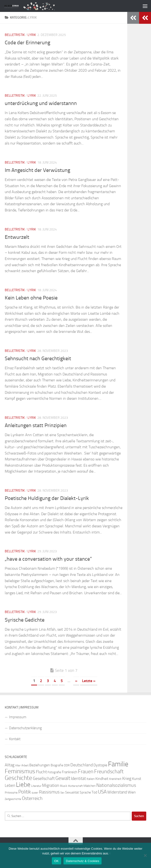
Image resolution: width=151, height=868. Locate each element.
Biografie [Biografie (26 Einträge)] (57, 765)
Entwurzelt (17, 237)
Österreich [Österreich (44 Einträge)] (32, 798)
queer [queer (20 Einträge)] (35, 793)
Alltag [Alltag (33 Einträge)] (10, 765)
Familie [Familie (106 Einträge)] (118, 764)
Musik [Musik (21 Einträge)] (64, 786)
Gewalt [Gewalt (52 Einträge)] (63, 778)
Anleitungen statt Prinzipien (36, 425)
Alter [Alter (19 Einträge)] (18, 766)
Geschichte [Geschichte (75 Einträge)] (18, 778)
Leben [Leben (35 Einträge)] (10, 785)
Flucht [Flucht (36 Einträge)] (41, 772)
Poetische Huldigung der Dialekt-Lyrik (47, 498)
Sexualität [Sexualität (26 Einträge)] (72, 792)
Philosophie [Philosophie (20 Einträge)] (11, 793)
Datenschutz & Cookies (83, 861)
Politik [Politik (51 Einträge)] (25, 792)
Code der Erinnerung (27, 43)
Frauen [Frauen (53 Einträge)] (86, 772)
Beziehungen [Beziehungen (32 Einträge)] (40, 765)
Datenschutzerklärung (25, 728)
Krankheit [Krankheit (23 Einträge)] (115, 779)
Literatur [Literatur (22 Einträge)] (36, 786)
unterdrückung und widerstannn (41, 103)
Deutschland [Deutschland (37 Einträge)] (82, 765)
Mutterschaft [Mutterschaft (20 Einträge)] (75, 786)
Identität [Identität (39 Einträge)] (78, 778)
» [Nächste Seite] (76, 681)
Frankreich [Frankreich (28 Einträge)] (70, 772)
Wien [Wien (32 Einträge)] (132, 792)
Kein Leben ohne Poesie (31, 298)
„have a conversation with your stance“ (48, 559)
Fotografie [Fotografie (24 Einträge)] (54, 772)
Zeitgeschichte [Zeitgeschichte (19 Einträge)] (13, 799)
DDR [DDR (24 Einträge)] (67, 765)
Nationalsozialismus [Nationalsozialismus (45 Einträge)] (116, 785)
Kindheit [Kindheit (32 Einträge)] (102, 779)
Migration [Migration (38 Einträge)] (51, 785)
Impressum (18, 717)
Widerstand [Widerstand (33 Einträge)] (117, 792)
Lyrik (32, 35)
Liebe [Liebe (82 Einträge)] (23, 785)
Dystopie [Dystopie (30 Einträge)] (100, 765)
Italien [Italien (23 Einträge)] (91, 779)
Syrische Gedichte (25, 620)
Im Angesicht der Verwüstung (37, 170)
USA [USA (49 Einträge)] (102, 792)
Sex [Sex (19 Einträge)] (62, 793)
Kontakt (15, 739)
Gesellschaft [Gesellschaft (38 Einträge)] (44, 778)
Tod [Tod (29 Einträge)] (94, 792)
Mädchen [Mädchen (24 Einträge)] (90, 786)
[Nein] (145, 855)
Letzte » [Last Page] (89, 681)
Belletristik (15, 35)
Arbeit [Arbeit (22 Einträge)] (25, 765)
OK (56, 861)
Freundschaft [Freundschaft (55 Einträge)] (109, 771)
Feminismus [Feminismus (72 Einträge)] (20, 771)
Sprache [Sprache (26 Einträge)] (85, 792)
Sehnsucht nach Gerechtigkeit (38, 359)
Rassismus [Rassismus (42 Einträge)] (49, 792)
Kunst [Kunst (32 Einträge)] (137, 779)
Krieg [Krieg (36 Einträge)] (127, 779)
